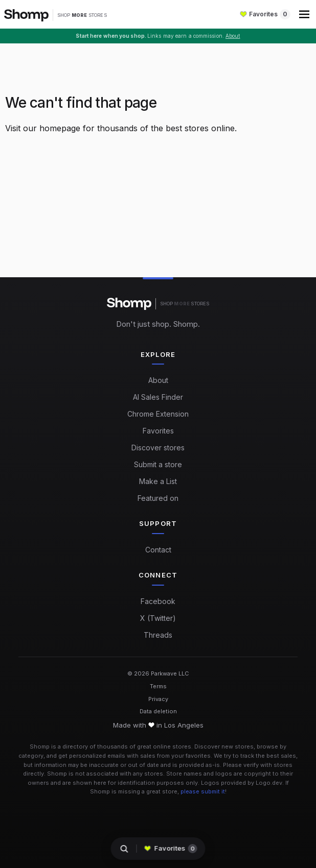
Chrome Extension (158, 414)
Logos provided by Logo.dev (242, 783)
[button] (305, 14)
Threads (158, 635)
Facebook (158, 601)
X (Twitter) (158, 618)
